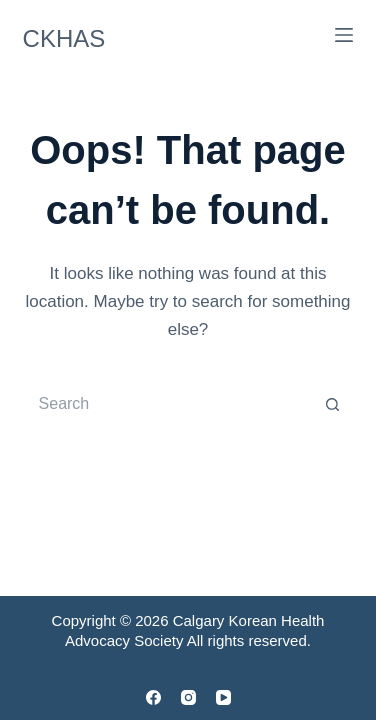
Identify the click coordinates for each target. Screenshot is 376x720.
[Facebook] (153, 697)
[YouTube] (223, 697)
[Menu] (344, 35)
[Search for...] (168, 404)
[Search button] (333, 404)
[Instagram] (188, 697)
